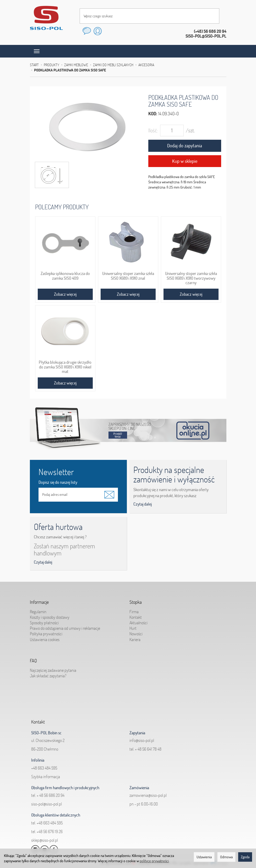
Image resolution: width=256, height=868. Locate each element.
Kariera (135, 637)
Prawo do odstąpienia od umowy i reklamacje (65, 626)
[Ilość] (172, 131)
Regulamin (38, 610)
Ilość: (153, 130)
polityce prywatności (154, 861)
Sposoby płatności (44, 621)
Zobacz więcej (65, 294)
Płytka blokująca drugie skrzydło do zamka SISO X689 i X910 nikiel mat (65, 367)
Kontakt (136, 615)
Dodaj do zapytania (185, 146)
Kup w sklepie (185, 161)
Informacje (39, 601)
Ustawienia (204, 857)
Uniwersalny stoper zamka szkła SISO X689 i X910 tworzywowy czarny (191, 278)
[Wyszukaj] (210, 16)
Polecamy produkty (62, 207)
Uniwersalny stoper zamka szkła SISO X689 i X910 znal (128, 276)
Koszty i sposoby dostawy (50, 615)
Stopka (136, 601)
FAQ (33, 659)
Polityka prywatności (46, 632)
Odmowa (226, 857)
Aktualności (138, 621)
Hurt (133, 626)
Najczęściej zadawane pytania (53, 668)
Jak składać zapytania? (48, 674)
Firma (134, 610)
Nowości (136, 632)
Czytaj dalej (143, 504)
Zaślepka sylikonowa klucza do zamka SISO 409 (65, 276)
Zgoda (245, 857)
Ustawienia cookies (45, 637)
